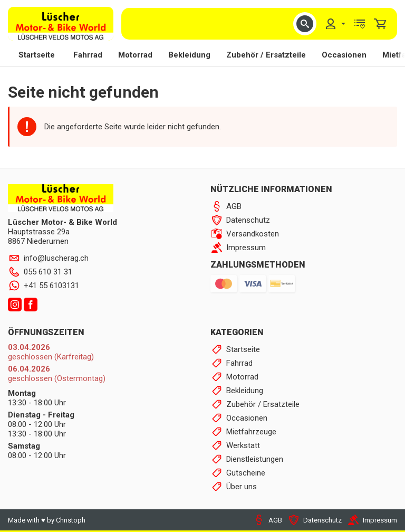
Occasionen (344, 55)
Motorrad (135, 55)
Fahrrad (88, 55)
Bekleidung (189, 55)
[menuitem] (335, 24)
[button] (305, 24)
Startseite (37, 55)
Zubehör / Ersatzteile (266, 55)
